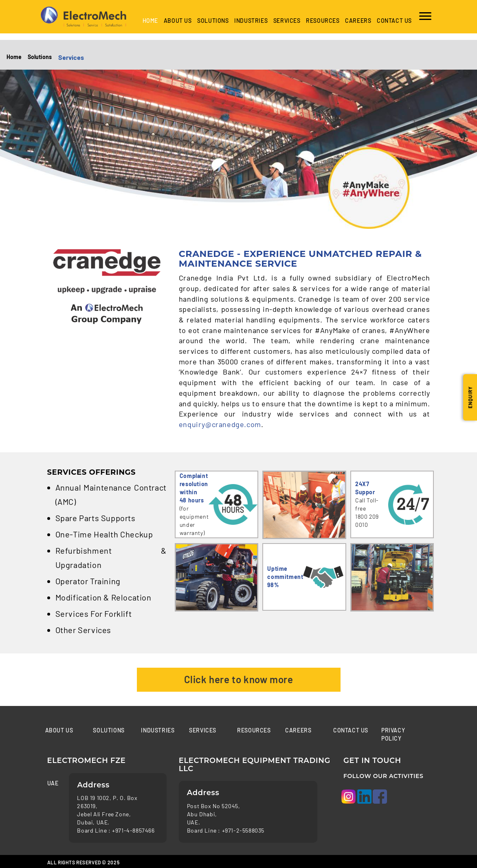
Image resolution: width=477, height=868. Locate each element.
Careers (358, 21)
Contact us (394, 21)
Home (150, 21)
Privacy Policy (393, 734)
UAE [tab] (52, 783)
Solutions (213, 21)
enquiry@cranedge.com (220, 424)
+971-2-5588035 (243, 830)
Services (287, 21)
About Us (178, 21)
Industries (158, 730)
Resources (323, 21)
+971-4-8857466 (133, 830)
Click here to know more (239, 679)
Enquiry (470, 397)
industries (251, 21)
